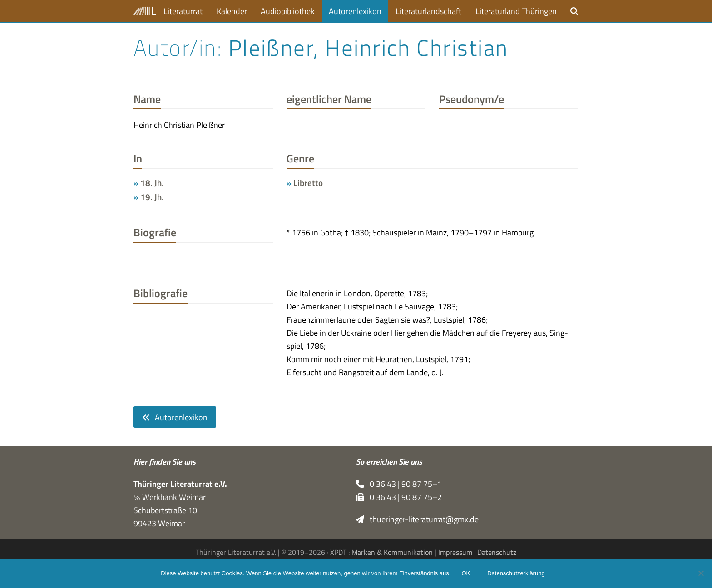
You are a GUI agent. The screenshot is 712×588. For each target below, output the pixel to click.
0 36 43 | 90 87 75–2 (399, 497)
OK (466, 573)
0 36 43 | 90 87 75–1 (399, 484)
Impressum (455, 552)
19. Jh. (152, 197)
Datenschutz (497, 552)
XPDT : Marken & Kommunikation (381, 552)
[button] (574, 11)
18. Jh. (152, 183)
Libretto (308, 183)
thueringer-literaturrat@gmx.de (417, 519)
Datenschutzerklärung (516, 573)
